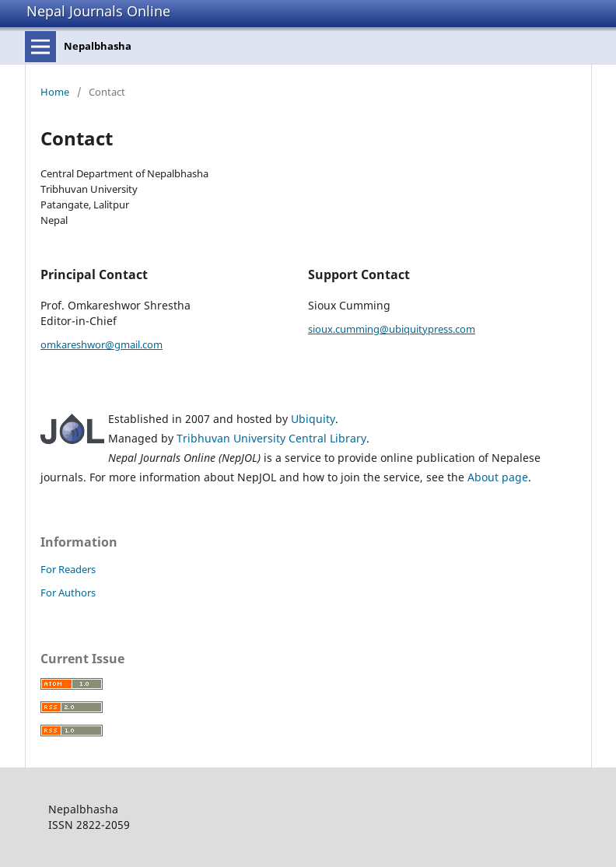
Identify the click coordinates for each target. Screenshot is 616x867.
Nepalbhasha (98, 46)
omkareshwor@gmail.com (101, 344)
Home (55, 92)
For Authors (68, 593)
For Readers (68, 569)
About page (498, 477)
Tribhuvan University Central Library (271, 438)
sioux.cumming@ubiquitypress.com (392, 329)
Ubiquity (313, 419)
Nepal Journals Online (98, 11)
